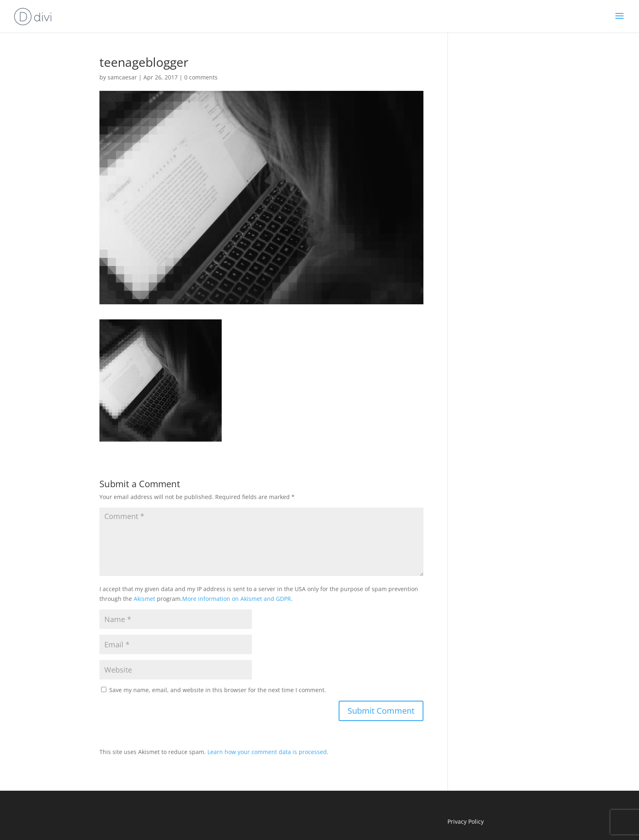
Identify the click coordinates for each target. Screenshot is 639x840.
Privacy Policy (466, 821)
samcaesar (122, 77)
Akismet (144, 599)
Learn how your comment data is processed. (268, 752)
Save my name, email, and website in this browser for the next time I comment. (218, 690)
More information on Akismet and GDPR (237, 599)
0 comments (201, 77)
